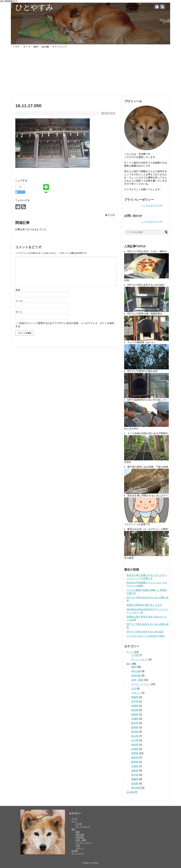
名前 (19, 290)
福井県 (135, 745)
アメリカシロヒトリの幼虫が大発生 (146, 636)
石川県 (135, 740)
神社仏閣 (136, 671)
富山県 (135, 736)
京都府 (135, 766)
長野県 (135, 753)
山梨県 (135, 749)
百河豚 (111, 215)
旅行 (36, 47)
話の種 (45, 47)
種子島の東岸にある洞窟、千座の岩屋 (148, 467)
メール (20, 301)
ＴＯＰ (16, 47)
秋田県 (135, 710)
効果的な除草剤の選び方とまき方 (144, 605)
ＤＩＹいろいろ (140, 659)
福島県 (135, 714)
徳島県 (135, 771)
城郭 (134, 667)
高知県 (135, 784)
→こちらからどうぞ (152, 205)
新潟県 (135, 732)
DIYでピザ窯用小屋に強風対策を (145, 314)
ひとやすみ (34, 7)
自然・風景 (137, 680)
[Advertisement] (90, 72)
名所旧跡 (136, 676)
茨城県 (135, 719)
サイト (19, 312)
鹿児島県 (136, 788)
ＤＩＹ (27, 47)
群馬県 (135, 727)
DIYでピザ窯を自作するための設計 (146, 285)
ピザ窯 (135, 655)
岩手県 (135, 701)
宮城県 (135, 706)
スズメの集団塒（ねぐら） (142, 342)
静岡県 (135, 762)
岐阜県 (135, 758)
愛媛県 (135, 779)
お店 (134, 689)
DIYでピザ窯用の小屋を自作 (143, 371)
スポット (136, 693)
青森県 (135, 697)
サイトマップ (59, 47)
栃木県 (135, 723)
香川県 (135, 775)
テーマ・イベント (141, 684)
